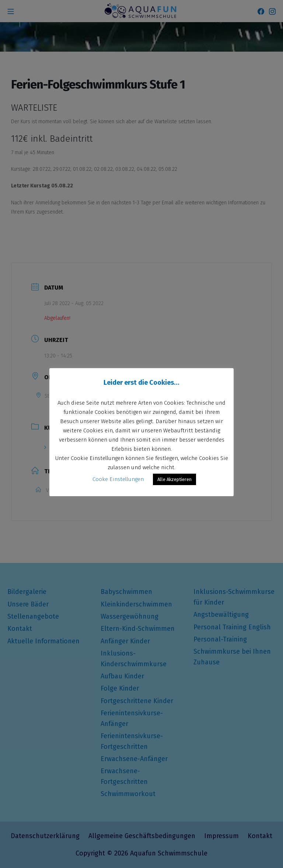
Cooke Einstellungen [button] (118, 479)
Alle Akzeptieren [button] (174, 479)
